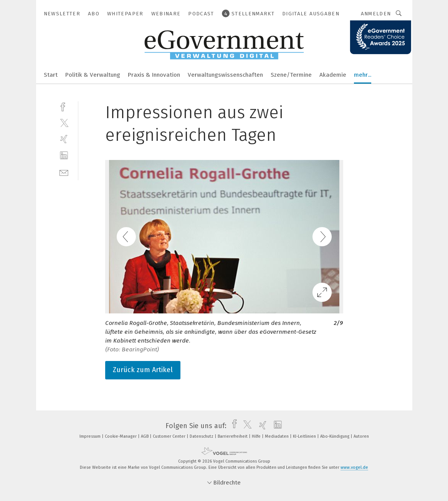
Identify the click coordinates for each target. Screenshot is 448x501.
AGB (145, 436)
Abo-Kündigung (335, 436)
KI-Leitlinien (305, 436)
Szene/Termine (291, 75)
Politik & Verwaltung (93, 75)
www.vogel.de (354, 467)
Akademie (333, 75)
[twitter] (64, 123)
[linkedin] (64, 156)
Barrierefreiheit (233, 436)
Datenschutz (202, 436)
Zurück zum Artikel (143, 370)
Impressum (91, 436)
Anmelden (376, 14)
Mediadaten (277, 436)
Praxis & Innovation (154, 75)
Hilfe (257, 436)
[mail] (64, 172)
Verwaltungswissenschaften (225, 75)
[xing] (64, 139)
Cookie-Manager (121, 436)
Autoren (361, 436)
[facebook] (64, 106)
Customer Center (170, 436)
